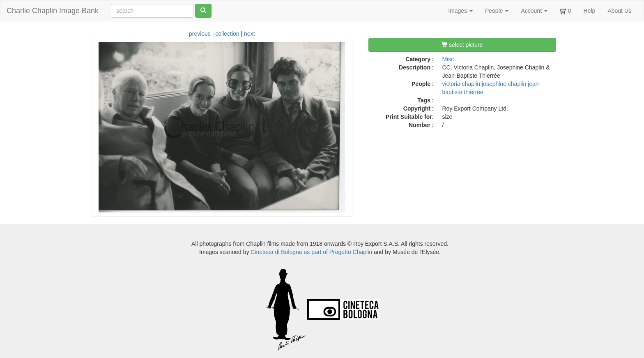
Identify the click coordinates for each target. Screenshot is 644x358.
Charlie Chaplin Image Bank (53, 11)
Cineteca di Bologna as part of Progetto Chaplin (311, 252)
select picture (462, 45)
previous (200, 34)
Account (534, 11)
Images (460, 11)
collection (227, 34)
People (497, 11)
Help (590, 11)
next (249, 34)
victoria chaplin (461, 84)
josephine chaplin (504, 84)
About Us (619, 11)
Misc (448, 59)
